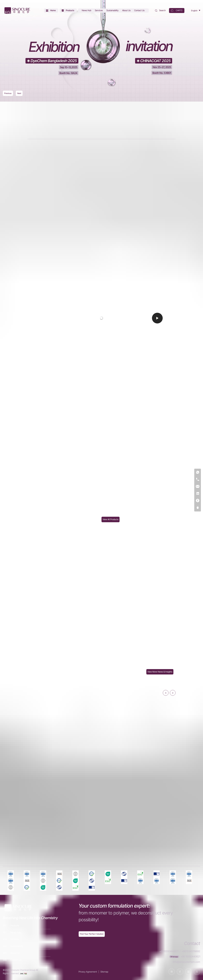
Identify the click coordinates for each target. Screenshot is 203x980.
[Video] (101, 318)
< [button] (166, 693)
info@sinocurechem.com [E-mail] (187, 962)
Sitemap (104, 972)
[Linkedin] (198, 494)
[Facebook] (198, 501)
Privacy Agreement (88, 972)
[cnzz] (23, 973)
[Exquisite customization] (92, 934)
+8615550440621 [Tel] (169, 951)
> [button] (173, 693)
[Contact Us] (140, 11)
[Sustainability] (113, 11)
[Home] (17, 11)
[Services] (99, 11)
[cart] (177, 11)
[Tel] (198, 479)
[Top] (198, 508)
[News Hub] (87, 11)
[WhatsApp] (198, 472)
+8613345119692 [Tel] (191, 951)
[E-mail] (198, 486)
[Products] (68, 11)
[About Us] (127, 11)
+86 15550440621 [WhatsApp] (190, 956)
